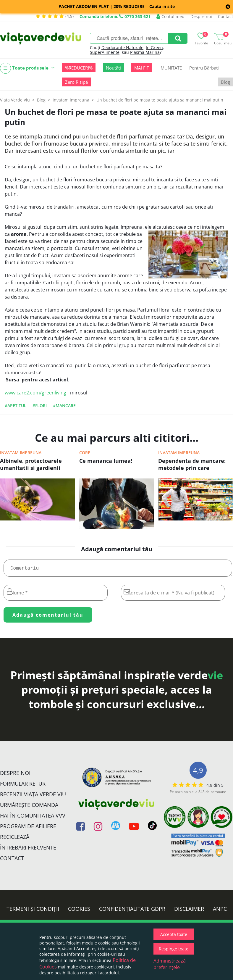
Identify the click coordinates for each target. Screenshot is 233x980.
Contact (225, 16)
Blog (225, 82)
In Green (154, 47)
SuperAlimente (105, 52)
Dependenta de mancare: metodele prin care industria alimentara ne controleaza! (192, 465)
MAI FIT (142, 68)
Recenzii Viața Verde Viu (33, 797)
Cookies (79, 911)
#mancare (64, 406)
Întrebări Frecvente (28, 850)
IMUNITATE (171, 68)
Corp (85, 453)
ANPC (220, 911)
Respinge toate (174, 949)
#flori (40, 406)
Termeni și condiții (33, 911)
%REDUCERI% (79, 68)
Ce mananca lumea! (106, 461)
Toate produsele (27, 68)
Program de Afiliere (28, 829)
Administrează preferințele (170, 964)
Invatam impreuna (21, 453)
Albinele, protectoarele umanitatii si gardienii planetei (31, 465)
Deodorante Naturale (122, 47)
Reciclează (15, 839)
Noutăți (113, 68)
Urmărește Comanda (29, 807)
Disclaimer (189, 911)
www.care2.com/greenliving (35, 393)
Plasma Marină (145, 52)
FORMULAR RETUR (23, 786)
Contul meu (170, 16)
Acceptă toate (174, 934)
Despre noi (201, 16)
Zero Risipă (76, 82)
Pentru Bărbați (204, 68)
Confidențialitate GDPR (132, 911)
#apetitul (16, 406)
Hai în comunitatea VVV (33, 818)
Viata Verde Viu (15, 100)
